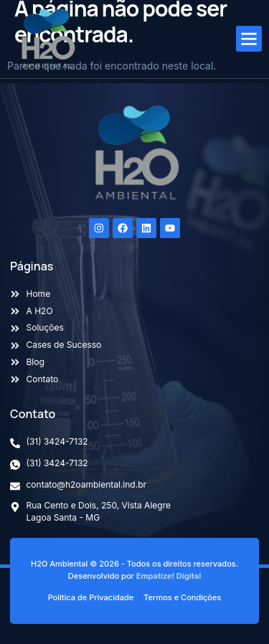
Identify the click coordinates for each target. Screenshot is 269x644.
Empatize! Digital (169, 576)
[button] (249, 39)
